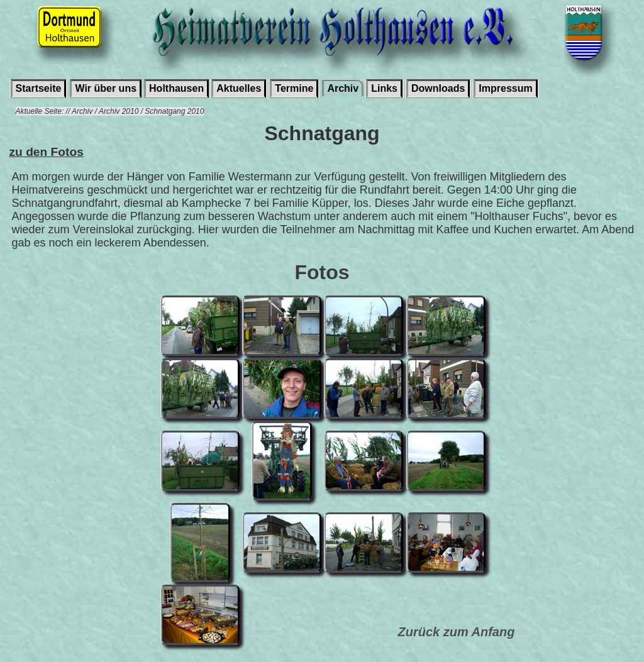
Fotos (322, 272)
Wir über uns (106, 88)
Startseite (39, 88)
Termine (294, 88)
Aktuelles (239, 88)
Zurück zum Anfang (457, 632)
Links (384, 88)
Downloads (438, 88)
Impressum (505, 88)
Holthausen (176, 88)
